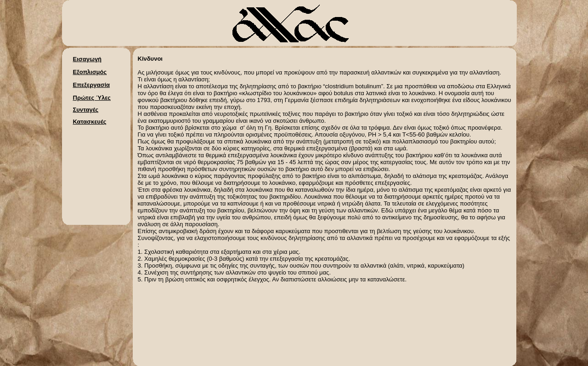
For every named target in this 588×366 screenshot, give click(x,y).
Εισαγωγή (88, 59)
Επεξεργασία (92, 85)
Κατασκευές (90, 122)
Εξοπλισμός (90, 72)
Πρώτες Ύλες (92, 98)
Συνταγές (86, 110)
